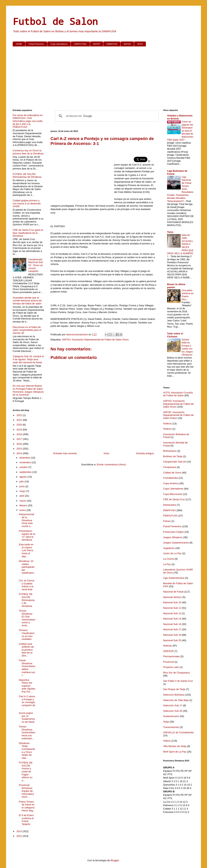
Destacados (170, 505)
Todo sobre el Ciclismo (175, 335)
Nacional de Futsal (173, 592)
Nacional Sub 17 (172, 629)
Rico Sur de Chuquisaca (176, 673)
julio (22, 481)
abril (22, 496)
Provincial (168, 662)
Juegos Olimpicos (173, 537)
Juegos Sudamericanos (176, 543)
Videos (167, 741)
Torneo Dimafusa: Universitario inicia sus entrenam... (27, 732)
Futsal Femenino (36, 44)
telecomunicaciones (77, 334)
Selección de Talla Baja (176, 700)
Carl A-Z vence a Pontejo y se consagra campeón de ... (27, 702)
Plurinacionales (171, 656)
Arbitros (167, 424)
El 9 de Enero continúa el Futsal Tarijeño (26, 820)
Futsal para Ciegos (173, 532)
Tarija (166, 722)
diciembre (25, 458)
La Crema (168, 559)
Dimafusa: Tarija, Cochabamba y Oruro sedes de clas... (27, 751)
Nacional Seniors (172, 597)
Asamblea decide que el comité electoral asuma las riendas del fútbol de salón (27, 301)
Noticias (167, 646)
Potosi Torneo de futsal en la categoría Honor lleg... (27, 806)
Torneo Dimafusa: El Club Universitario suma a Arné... (27, 618)
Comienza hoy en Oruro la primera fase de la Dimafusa (28, 152)
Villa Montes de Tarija (175, 746)
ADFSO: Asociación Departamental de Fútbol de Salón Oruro (95, 340)
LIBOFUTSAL (80, 44)
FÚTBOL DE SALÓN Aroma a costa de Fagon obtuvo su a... (26, 771)
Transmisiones (171, 727)
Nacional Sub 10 (172, 602)
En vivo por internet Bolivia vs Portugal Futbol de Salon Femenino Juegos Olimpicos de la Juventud (28, 390)
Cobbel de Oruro (172, 473)
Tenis (170, 232)
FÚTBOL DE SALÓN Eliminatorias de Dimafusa (27, 176)
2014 (20, 453)
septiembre (26, 472)
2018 (20, 434)
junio (22, 486)
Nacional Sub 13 (172, 613)
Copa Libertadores (59, 44)
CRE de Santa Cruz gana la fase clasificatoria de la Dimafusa (28, 233)
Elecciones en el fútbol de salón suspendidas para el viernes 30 (27, 330)
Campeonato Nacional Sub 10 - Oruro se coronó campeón (35, 265)
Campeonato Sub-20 (174, 462)
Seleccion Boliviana (174, 695)
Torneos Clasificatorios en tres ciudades (26, 635)
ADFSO (127, 44)
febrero (24, 505)
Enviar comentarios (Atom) (111, 464)
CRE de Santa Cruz (174, 499)
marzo (23, 501)
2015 (20, 449)
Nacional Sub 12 (172, 608)
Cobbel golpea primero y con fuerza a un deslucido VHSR (27, 203)
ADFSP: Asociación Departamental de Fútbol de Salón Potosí (178, 415)
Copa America (171, 483)
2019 (20, 430)
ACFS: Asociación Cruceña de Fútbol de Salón (178, 394)
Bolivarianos (170, 451)
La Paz (167, 564)
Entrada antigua (145, 453)
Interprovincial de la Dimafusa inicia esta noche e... (26, 520)
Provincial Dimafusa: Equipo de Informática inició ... (26, 791)
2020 (20, 425)
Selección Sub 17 (173, 705)
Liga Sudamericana (174, 578)
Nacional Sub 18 (172, 635)
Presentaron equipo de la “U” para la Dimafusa (27, 535)
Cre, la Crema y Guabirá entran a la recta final (26, 585)
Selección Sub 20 (173, 711)
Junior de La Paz (172, 553)
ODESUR (168, 651)
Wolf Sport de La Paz (175, 752)
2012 (20, 836)
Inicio (107, 453)
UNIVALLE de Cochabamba (178, 732)
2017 (20, 439)
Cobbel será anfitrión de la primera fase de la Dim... (26, 650)
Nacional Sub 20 (172, 640)
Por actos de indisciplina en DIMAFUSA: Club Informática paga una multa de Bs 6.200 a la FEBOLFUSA (28, 121)
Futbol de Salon (55, 21)
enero (23, 510)
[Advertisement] (103, 78)
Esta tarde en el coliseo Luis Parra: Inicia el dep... (26, 550)
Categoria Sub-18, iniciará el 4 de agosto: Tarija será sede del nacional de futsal (28, 359)
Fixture (167, 521)
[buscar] (106, 116)
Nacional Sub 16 (172, 624)
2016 (20, 444)
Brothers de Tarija (173, 456)
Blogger (115, 860)
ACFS (140, 44)
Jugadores (169, 548)
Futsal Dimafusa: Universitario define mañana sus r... (27, 668)
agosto (24, 477)
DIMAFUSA (112, 44)
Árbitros (167, 429)
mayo (23, 491)
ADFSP (97, 44)
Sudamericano (171, 716)
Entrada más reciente (65, 453)
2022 (20, 415)
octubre (24, 467)
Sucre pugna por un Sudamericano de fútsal (27, 717)
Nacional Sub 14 (172, 619)
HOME (19, 44)
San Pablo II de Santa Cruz (178, 681)
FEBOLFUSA (170, 516)
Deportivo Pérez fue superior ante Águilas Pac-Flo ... (27, 686)
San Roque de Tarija (174, 689)
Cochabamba (170, 478)
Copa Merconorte (173, 494)
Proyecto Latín (171, 667)
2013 (20, 831)
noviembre (26, 462)
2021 (20, 420)
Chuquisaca (170, 467)
